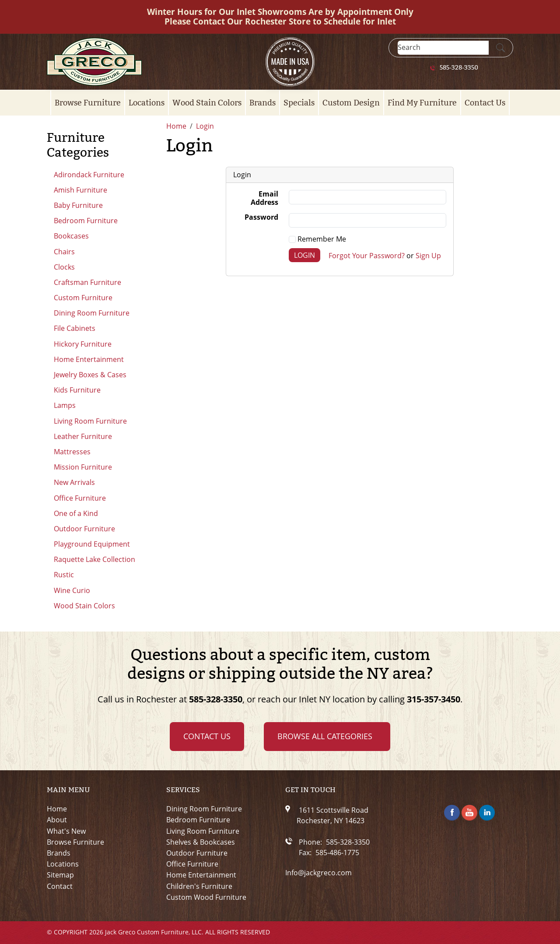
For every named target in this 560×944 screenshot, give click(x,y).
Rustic (64, 575)
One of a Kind (76, 513)
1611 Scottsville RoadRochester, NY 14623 (332, 815)
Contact (60, 886)
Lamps (65, 405)
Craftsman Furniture (87, 282)
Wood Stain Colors (207, 103)
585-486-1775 (337, 853)
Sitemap (60, 875)
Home (57, 809)
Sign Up (428, 255)
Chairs (64, 252)
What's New (66, 831)
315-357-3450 (434, 699)
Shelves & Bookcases (201, 842)
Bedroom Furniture (86, 221)
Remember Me (317, 239)
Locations (147, 103)
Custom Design (351, 103)
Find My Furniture (422, 103)
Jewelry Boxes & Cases (90, 375)
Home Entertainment (89, 359)
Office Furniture (80, 498)
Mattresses (72, 452)
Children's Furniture (199, 886)
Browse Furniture (88, 103)
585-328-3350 (459, 68)
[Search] (443, 47)
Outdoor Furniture (84, 529)
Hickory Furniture (83, 344)
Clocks (64, 267)
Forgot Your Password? (367, 255)
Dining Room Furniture (92, 313)
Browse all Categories (325, 736)
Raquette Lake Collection (94, 559)
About (57, 820)
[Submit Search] (500, 48)
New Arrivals (74, 482)
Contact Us (485, 103)
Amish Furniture (80, 190)
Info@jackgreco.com (318, 873)
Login (304, 255)
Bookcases (71, 236)
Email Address (264, 198)
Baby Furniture (78, 205)
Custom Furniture (83, 298)
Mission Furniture (83, 467)
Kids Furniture (77, 390)
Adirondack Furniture (89, 175)
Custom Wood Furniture (206, 897)
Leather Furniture (83, 436)
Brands (262, 103)
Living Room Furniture (90, 421)
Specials (299, 103)
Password (261, 218)
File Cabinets (75, 328)
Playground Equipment (92, 544)
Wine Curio (72, 590)
